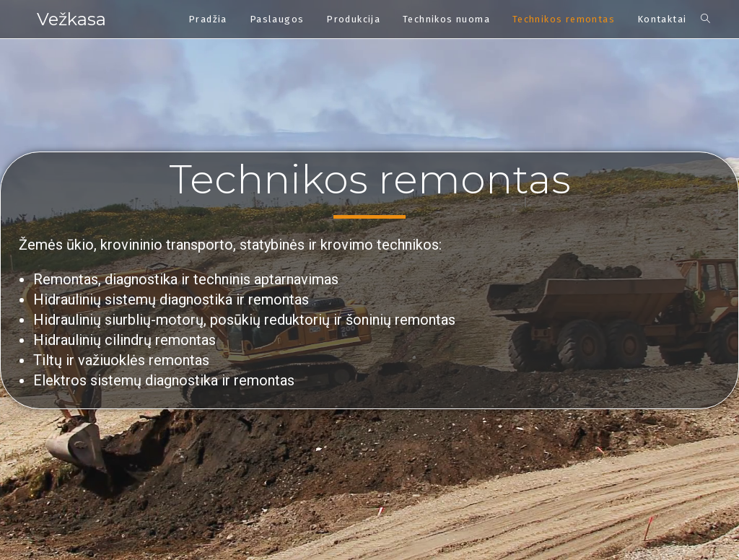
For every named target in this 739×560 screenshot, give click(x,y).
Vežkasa (71, 19)
